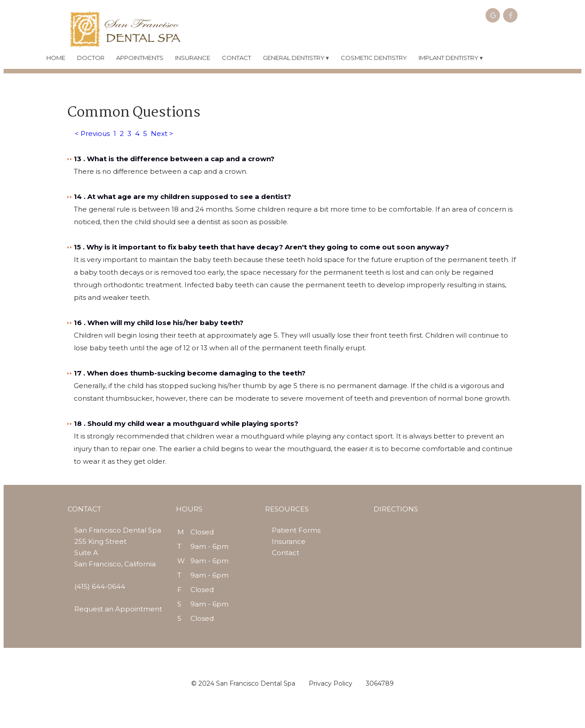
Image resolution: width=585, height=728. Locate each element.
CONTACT (236, 58)
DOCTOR (91, 58)
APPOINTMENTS (140, 58)
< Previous (92, 133)
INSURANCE (193, 58)
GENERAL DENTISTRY (296, 58)
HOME (56, 58)
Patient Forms (296, 530)
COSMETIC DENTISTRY (374, 58)
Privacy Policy (331, 683)
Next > (162, 133)
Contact (286, 553)
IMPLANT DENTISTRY (451, 58)
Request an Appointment (118, 609)
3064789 (380, 683)
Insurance (289, 541)
